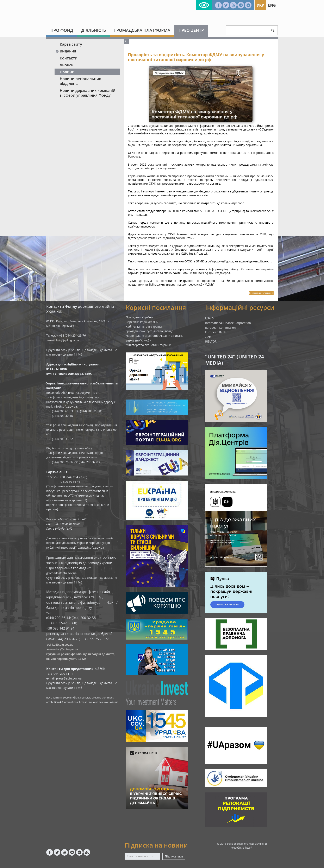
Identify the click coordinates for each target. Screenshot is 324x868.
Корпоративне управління (261, 293)
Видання (66, 51)
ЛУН (208, 337)
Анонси (67, 65)
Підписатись (174, 856)
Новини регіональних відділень (80, 81)
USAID (209, 318)
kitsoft (249, 848)
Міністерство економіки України (149, 345)
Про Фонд (62, 30)
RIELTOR (211, 341)
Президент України (139, 317)
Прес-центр (191, 30)
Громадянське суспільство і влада (150, 331)
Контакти (69, 58)
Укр (260, 5)
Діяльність (94, 30)
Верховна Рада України (142, 322)
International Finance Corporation (228, 323)
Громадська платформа (142, 30)
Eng (272, 5)
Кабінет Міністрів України (144, 327)
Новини (67, 72)
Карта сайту (71, 44)
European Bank (216, 332)
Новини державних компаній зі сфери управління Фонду (88, 93)
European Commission (220, 328)
